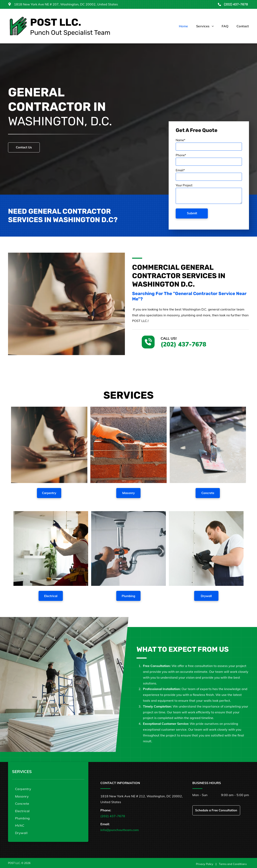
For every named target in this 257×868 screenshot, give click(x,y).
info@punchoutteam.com (120, 830)
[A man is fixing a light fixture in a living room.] (51, 548)
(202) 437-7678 (236, 4)
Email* (180, 170)
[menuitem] (179, 26)
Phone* (181, 155)
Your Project (184, 185)
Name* (181, 140)
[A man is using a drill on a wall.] (206, 548)
